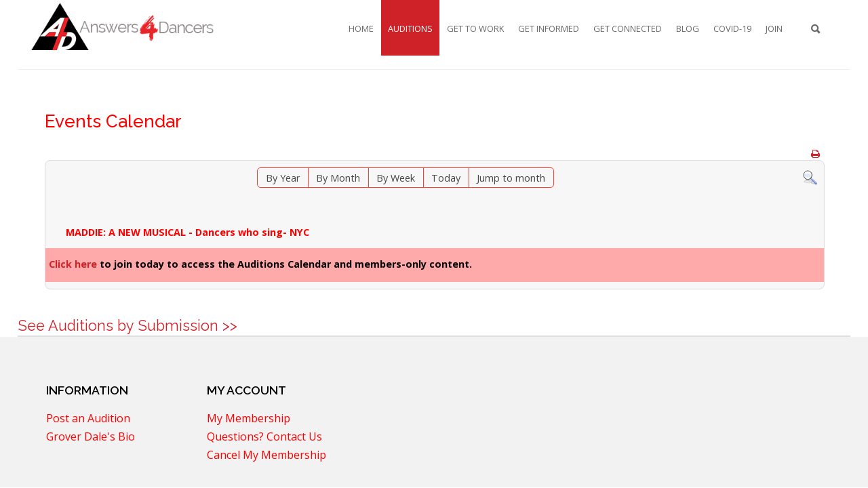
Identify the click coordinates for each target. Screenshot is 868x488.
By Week (396, 178)
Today (446, 178)
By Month (338, 178)
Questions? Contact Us (264, 438)
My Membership (249, 420)
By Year (283, 178)
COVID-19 (732, 28)
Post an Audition (88, 420)
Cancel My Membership (267, 456)
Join (774, 28)
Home (361, 28)
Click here (73, 264)
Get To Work (475, 28)
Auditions (410, 28)
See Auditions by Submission (118, 326)
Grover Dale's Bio (91, 438)
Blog (688, 28)
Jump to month (511, 178)
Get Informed (549, 28)
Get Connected (628, 28)
